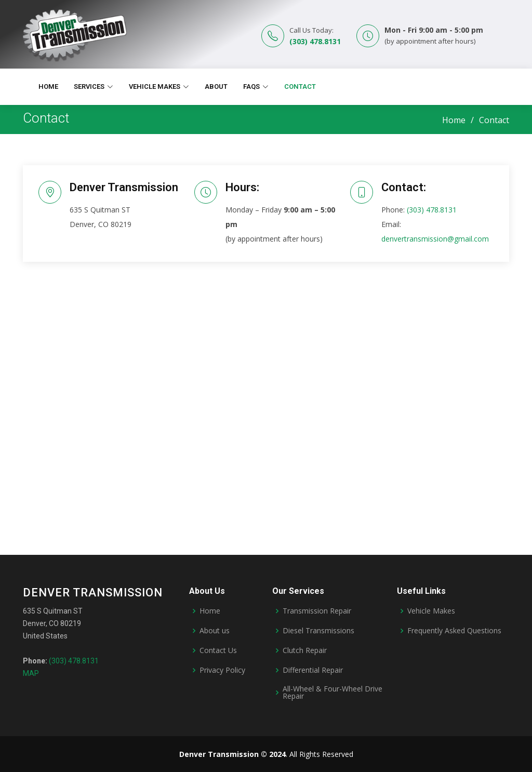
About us (215, 631)
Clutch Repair (305, 650)
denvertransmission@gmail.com (435, 239)
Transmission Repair (317, 611)
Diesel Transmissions (318, 631)
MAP (31, 673)
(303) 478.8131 (315, 41)
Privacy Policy (222, 670)
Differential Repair (313, 670)
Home (48, 86)
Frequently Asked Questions (454, 631)
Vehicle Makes (431, 611)
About (216, 86)
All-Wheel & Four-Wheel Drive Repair (332, 693)
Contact (300, 86)
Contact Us (218, 650)
